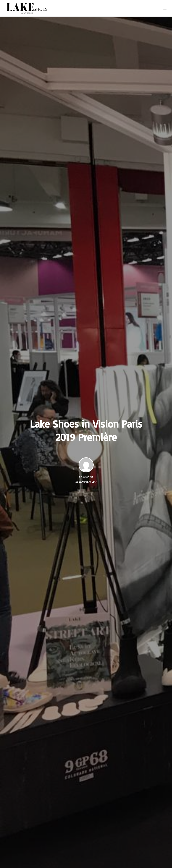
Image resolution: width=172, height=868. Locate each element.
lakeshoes (88, 477)
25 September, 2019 (86, 482)
